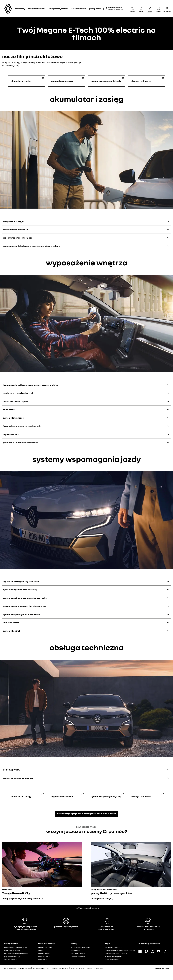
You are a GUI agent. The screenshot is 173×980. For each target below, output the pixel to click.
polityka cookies (24, 968)
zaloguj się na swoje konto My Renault (21, 898)
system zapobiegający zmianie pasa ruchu (25, 598)
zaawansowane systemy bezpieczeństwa (24, 606)
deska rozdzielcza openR (16, 401)
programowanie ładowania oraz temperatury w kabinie (32, 246)
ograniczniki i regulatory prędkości (21, 581)
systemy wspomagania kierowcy (20, 590)
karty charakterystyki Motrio (116, 953)
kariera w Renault (78, 957)
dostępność (99, 968)
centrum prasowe (78, 953)
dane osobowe (10, 968)
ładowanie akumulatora (15, 229)
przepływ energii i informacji (18, 238)
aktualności (76, 950)
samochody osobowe (115, 7)
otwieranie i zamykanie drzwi (18, 393)
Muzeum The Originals (113, 957)
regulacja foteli (11, 434)
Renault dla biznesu (45, 947)
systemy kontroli (12, 631)
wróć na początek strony (86, 908)
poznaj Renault (95, 9)
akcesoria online (44, 957)
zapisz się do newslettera (81, 947)
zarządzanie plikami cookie (81, 968)
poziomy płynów (11, 770)
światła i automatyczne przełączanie (22, 426)
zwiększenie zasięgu (13, 221)
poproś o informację (12, 957)
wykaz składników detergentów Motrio (120, 950)
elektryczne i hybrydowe (58, 9)
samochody (20, 9)
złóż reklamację (10, 960)
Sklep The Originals (112, 960)
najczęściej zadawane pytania (16, 947)
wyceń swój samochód (113, 947)
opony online (43, 960)
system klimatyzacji (13, 418)
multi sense (9, 410)
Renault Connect (44, 953)
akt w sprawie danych (41, 968)
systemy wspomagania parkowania (21, 614)
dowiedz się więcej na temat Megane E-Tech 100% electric (87, 814)
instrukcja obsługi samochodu (16, 953)
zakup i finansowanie (37, 9)
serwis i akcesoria (79, 9)
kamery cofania (11, 623)
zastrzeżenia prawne (60, 968)
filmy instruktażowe (12, 950)
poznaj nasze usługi (101, 898)
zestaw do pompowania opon (18, 778)
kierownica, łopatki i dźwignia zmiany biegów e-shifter (31, 385)
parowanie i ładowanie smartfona (21, 443)
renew (40, 950)
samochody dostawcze (116, 10)
